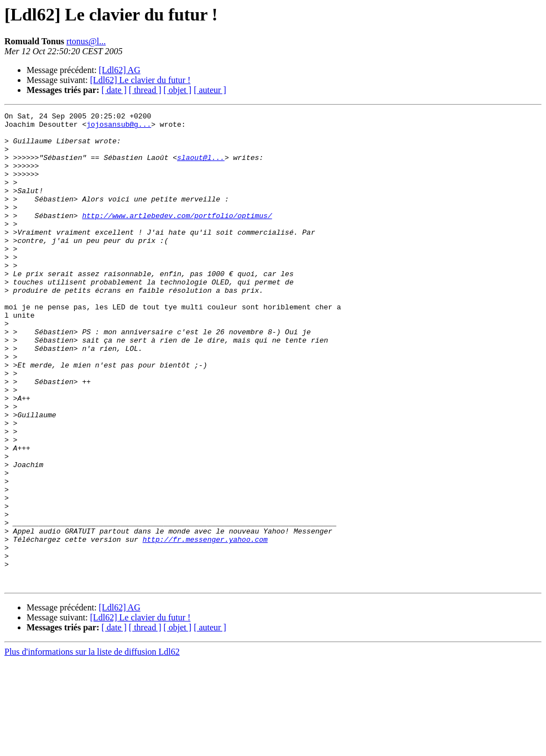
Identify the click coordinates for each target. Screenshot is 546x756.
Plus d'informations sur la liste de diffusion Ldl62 (92, 746)
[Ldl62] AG (120, 70)
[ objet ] (177, 90)
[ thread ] (145, 90)
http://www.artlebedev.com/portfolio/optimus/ (177, 237)
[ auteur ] (210, 90)
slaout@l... (201, 167)
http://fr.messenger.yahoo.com (205, 625)
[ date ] (114, 90)
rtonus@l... (86, 41)
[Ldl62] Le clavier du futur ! (141, 80)
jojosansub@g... (119, 127)
